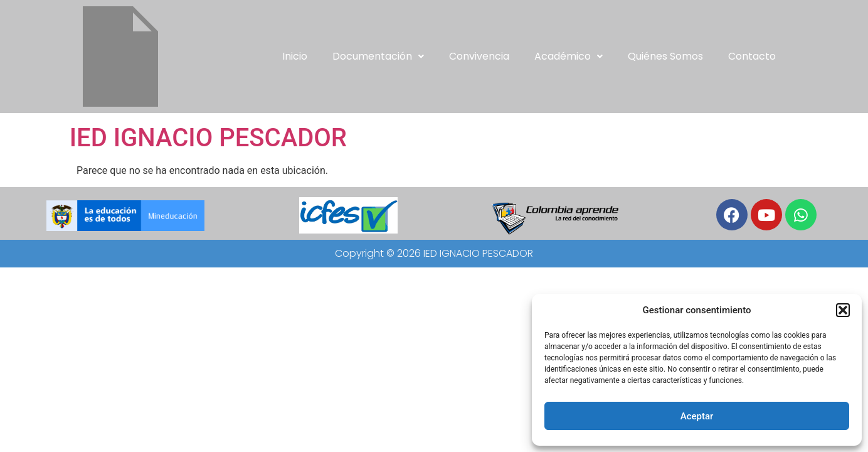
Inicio (295, 56)
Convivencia (479, 56)
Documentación (378, 56)
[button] (843, 310)
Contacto (752, 56)
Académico (569, 56)
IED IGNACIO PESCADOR (208, 138)
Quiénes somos (665, 56)
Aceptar (697, 416)
